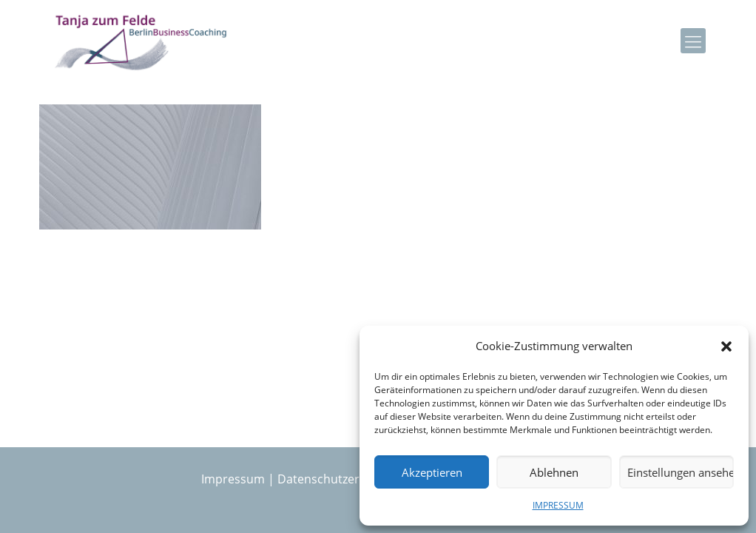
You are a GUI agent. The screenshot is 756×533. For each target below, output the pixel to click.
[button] (726, 346)
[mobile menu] (693, 41)
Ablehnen (554, 472)
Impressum (233, 479)
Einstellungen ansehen (681, 472)
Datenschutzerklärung (340, 479)
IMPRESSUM (558, 505)
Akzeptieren (432, 472)
